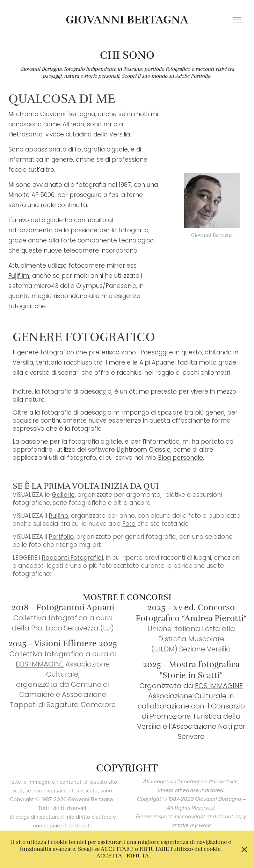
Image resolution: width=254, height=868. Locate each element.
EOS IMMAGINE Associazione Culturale (195, 691)
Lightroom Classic (144, 450)
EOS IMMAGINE (40, 665)
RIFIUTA (138, 856)
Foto (129, 524)
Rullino (59, 516)
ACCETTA (109, 856)
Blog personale (180, 458)
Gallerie (63, 495)
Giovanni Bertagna (127, 20)
